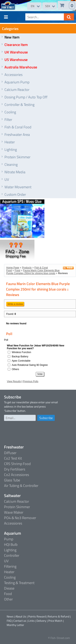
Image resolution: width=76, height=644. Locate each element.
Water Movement (18, 187)
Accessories (13, 75)
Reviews (63, 273)
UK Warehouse (16, 52)
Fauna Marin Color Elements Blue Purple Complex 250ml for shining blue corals (33, 272)
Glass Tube (12, 480)
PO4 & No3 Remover (20, 518)
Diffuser (10, 453)
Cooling (10, 112)
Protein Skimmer (17, 157)
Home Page (13, 268)
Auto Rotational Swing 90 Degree (30, 365)
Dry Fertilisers (15, 469)
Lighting (11, 150)
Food (17, 270)
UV (7, 179)
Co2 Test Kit (13, 458)
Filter (8, 120)
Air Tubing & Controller (21, 486)
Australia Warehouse (21, 67)
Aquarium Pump (17, 82)
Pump (9, 539)
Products (27, 268)
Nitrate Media (15, 172)
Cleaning (11, 164)
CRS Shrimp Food (17, 464)
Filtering (10, 566)
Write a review (15, 304)
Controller (12, 555)
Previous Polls (31, 381)
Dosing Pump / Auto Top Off (26, 97)
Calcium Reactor (17, 90)
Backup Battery (20, 357)
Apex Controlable (21, 361)
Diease (9, 588)
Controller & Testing (19, 105)
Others (15, 369)
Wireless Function (21, 352)
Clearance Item (16, 45)
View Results (14, 381)
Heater (10, 142)
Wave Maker (14, 512)
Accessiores (13, 523)
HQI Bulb (11, 544)
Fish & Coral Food (18, 127)
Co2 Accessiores (17, 475)
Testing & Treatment (19, 583)
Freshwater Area (17, 135)
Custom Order (15, 194)
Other (8, 599)
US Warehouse (16, 60)
